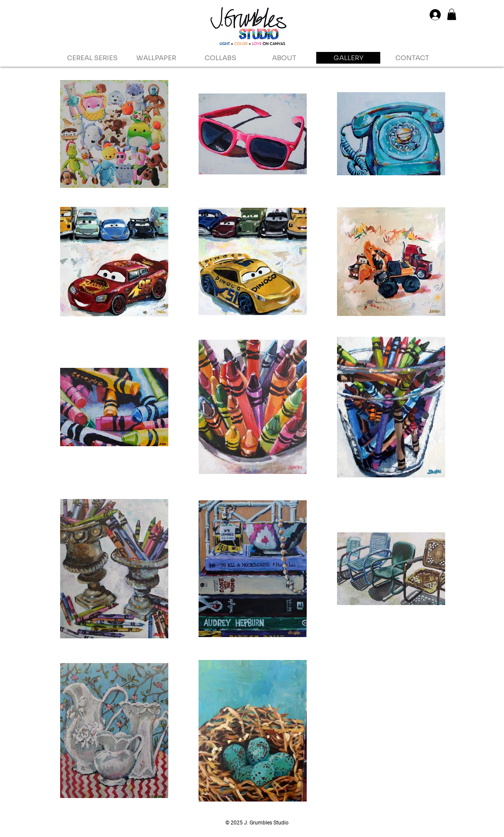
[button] (452, 14)
